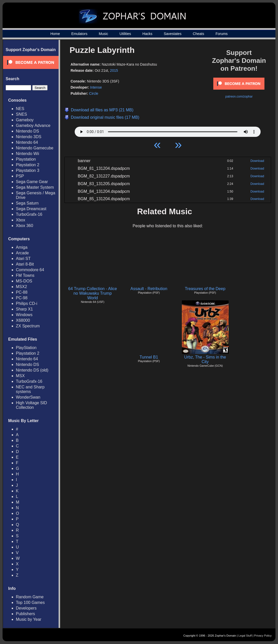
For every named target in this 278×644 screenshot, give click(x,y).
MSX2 (21, 287)
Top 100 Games (30, 603)
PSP (20, 176)
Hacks (147, 34)
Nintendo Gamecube (35, 148)
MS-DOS (24, 281)
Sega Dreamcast (31, 209)
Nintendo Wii (27, 154)
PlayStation (26, 348)
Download (257, 161)
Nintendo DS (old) (32, 370)
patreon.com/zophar (239, 97)
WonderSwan (28, 397)
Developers (26, 608)
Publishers (25, 614)
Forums (222, 34)
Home (55, 34)
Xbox (20, 220)
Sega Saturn (27, 203)
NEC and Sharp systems (30, 389)
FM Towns (25, 275)
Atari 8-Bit (25, 264)
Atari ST (23, 259)
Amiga (22, 247)
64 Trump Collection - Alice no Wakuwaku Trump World (93, 293)
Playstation (26, 159)
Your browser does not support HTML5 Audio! (168, 130)
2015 (114, 70)
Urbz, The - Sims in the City (205, 359)
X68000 (23, 320)
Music (103, 34)
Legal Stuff (245, 636)
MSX (20, 376)
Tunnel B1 (149, 357)
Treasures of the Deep (205, 289)
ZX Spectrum (28, 326)
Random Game (30, 597)
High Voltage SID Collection (31, 405)
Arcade (22, 253)
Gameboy (25, 120)
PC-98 (22, 298)
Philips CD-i (27, 303)
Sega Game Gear (32, 182)
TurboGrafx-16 (29, 214)
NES (20, 109)
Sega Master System (35, 187)
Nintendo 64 (27, 142)
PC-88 (22, 292)
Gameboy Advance (33, 126)
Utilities (125, 34)
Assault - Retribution (149, 289)
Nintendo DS (27, 131)
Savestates (173, 34)
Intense (96, 87)
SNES (21, 114)
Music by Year (29, 619)
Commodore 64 (30, 270)
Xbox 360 (25, 226)
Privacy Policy (263, 636)
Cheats (198, 34)
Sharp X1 (24, 309)
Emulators (79, 34)
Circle (94, 93)
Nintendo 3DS (29, 137)
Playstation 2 (28, 165)
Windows (24, 315)
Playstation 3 (28, 170)
